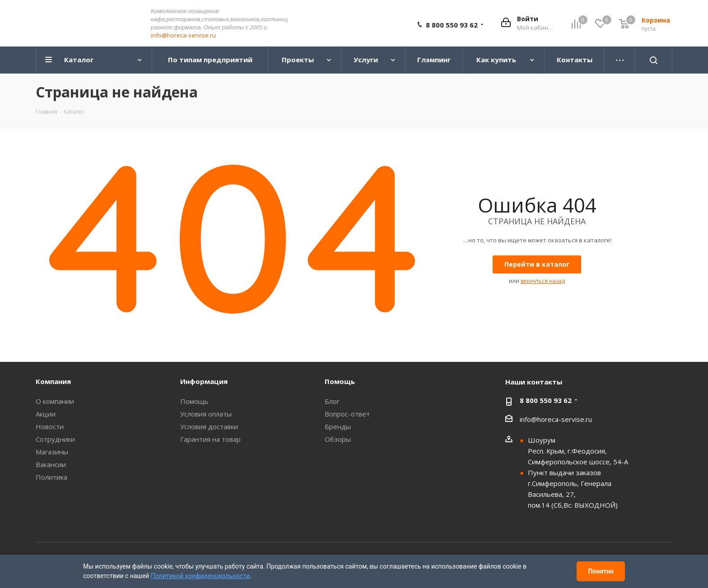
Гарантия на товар (210, 440)
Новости (50, 427)
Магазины (52, 452)
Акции (46, 414)
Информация (204, 382)
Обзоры (338, 440)
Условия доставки (209, 427)
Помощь (194, 402)
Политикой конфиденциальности (200, 576)
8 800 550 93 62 (452, 25)
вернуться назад (543, 281)
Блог (332, 402)
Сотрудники (55, 440)
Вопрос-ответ (347, 414)
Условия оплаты (206, 414)
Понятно (601, 571)
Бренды (338, 427)
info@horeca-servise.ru (183, 36)
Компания (53, 382)
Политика (51, 477)
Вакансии (51, 465)
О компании (55, 402)
